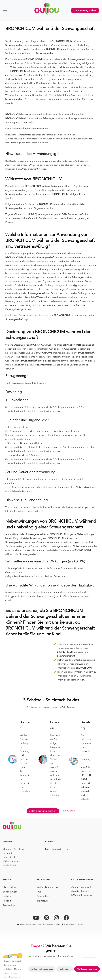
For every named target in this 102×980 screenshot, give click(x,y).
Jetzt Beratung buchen (85, 10)
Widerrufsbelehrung (47, 887)
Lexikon (7, 896)
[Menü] (6, 10)
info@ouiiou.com (60, 849)
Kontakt (7, 901)
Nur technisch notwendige (42, 969)
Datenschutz (43, 896)
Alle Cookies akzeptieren (87, 969)
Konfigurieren (65, 969)
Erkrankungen (10, 892)
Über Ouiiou (9, 887)
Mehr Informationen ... (12, 977)
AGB (39, 892)
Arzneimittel (9, 905)
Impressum (42, 901)
